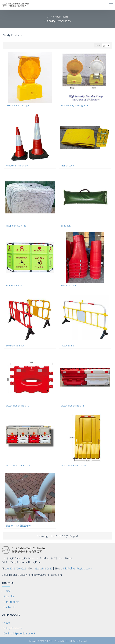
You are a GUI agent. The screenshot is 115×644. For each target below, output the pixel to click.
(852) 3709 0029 (17, 568)
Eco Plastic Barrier (15, 345)
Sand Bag (66, 226)
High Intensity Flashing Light (74, 105)
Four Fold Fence (14, 285)
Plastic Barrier (68, 345)
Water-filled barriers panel (19, 465)
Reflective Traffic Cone (17, 165)
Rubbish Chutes (69, 285)
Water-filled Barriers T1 (17, 406)
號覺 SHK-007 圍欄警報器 (18, 525)
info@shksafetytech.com (78, 568)
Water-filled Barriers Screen (75, 465)
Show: (98, 45)
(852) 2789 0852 (43, 568)
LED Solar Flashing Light (18, 105)
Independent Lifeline (16, 226)
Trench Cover (68, 165)
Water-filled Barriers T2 (72, 406)
